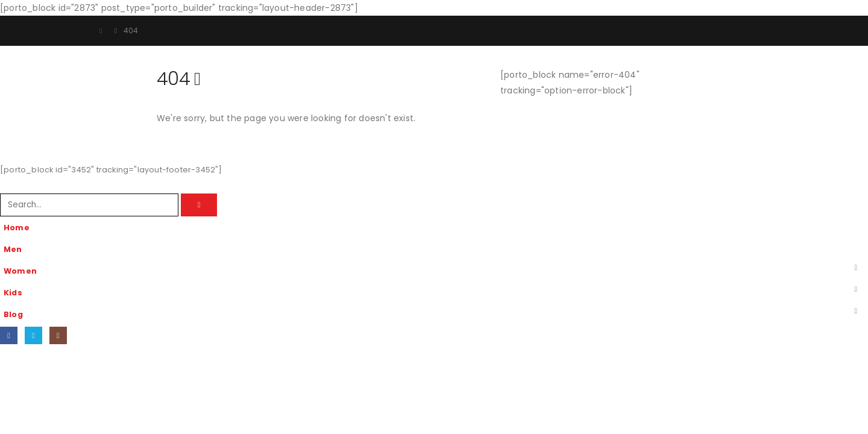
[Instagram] (58, 335)
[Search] (199, 205)
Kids (13, 293)
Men (13, 249)
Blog (13, 314)
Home (17, 228)
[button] (7, 186)
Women (20, 271)
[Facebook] (9, 335)
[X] (33, 335)
